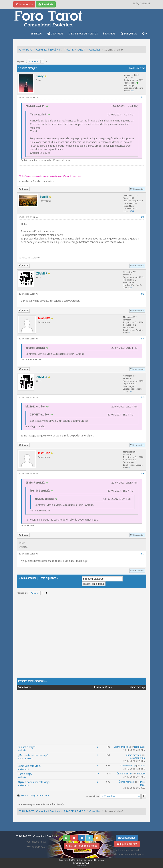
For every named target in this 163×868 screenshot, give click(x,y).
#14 (143, 339)
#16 (143, 474)
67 (130, 333)
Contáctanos (127, 838)
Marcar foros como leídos (82, 846)
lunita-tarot (23, 769)
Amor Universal (25, 759)
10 (98, 774)
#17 (143, 554)
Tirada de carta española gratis (127, 854)
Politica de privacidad (127, 850)
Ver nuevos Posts (36, 842)
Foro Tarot (64, 860)
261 (131, 288)
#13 (143, 294)
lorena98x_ (140, 747)
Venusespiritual (138, 758)
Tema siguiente (47, 578)
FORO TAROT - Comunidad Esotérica (39, 50)
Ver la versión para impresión (35, 795)
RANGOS (109, 34)
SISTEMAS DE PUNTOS (83, 34)
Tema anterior (28, 578)
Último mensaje (122, 747)
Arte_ (143, 766)
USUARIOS (55, 34)
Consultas (95, 50)
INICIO (36, 34)
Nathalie (22, 751)
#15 (143, 398)
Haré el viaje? (25, 774)
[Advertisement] (81, 639)
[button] (145, 34)
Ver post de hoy (36, 847)
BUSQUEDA (129, 34)
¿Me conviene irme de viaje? (33, 755)
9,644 (132, 211)
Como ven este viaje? (29, 766)
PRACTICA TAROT (74, 50)
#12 (143, 217)
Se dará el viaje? (27, 747)
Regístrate (46, 4)
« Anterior (34, 62)
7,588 (132, 91)
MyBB (87, 863)
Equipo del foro (127, 844)
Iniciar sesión (24, 4)
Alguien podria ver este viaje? (34, 782)
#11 (143, 97)
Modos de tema (137, 68)
